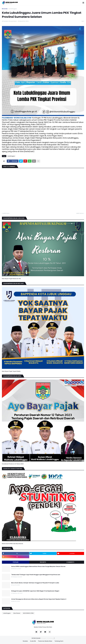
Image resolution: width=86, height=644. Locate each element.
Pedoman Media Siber (45, 641)
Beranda (5, 9)
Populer (16, 562)
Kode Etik (33, 641)
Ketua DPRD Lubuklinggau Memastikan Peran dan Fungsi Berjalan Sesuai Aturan (38, 566)
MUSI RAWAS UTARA (28, 613)
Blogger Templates (47, 638)
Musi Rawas (17, 613)
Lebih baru (6, 213)
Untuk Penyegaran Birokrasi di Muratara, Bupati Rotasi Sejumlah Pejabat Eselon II (39, 599)
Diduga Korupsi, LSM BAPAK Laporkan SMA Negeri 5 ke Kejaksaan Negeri (35, 591)
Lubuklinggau (13, 9)
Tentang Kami (59, 641)
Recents (43, 562)
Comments (70, 562)
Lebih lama (80, 213)
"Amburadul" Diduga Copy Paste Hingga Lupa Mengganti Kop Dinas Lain (36, 575)
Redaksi (25, 641)
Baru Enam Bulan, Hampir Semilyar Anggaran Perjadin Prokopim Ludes (35, 583)
